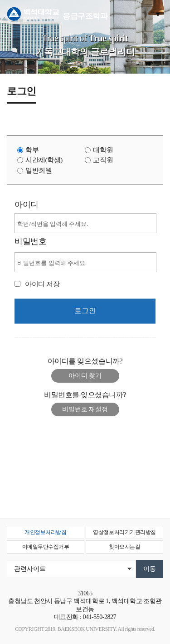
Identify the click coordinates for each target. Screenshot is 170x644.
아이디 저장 (42, 284)
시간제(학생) (44, 160)
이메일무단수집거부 (46, 547)
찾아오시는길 (124, 547)
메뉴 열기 (156, 15)
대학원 (103, 150)
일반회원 (39, 170)
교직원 (103, 160)
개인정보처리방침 (45, 532)
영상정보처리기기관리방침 (124, 532)
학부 (32, 150)
